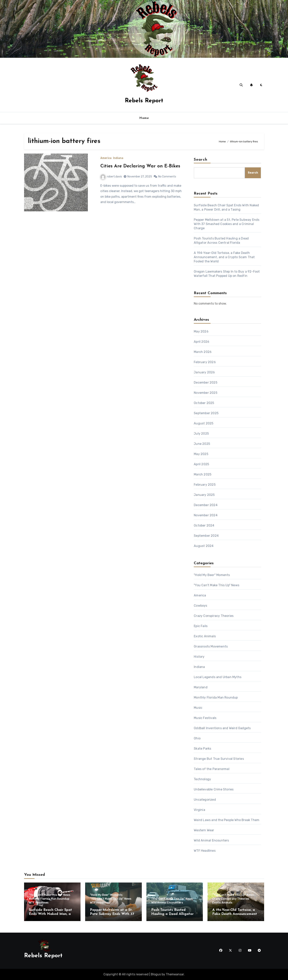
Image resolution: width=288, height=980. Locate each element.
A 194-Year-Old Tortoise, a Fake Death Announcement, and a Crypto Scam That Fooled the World (224, 257)
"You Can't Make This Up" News (217, 585)
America (106, 158)
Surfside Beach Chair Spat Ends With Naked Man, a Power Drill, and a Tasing (50, 914)
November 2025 (206, 393)
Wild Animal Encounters (211, 840)
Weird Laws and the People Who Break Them (227, 820)
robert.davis (111, 177)
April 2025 (201, 464)
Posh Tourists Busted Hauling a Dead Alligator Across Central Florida (172, 914)
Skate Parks (202, 749)
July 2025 (201, 434)
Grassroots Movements (211, 646)
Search (201, 160)
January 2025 (204, 495)
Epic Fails (201, 626)
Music (198, 708)
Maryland (201, 687)
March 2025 (203, 474)
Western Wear (204, 830)
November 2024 (206, 515)
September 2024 (206, 536)
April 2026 (202, 342)
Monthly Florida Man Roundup (216, 697)
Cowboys (200, 606)
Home (144, 118)
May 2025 (201, 454)
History (199, 657)
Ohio (197, 738)
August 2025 (204, 423)
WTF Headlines (205, 851)
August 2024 (204, 546)
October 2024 (204, 525)
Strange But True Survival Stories (219, 759)
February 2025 (205, 485)
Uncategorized (205, 800)
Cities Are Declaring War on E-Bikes (140, 166)
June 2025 (202, 444)
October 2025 (204, 403)
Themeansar (175, 974)
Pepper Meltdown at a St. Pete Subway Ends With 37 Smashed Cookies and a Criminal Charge (227, 224)
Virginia (199, 810)
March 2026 (203, 352)
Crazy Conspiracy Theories (214, 616)
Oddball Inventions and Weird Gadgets (222, 728)
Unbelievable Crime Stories (214, 789)
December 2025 (206, 383)
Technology (202, 779)
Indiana (118, 158)
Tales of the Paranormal (212, 769)
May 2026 (201, 331)
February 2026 (205, 362)
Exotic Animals (205, 636)
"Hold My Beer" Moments (212, 575)
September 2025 (206, 413)
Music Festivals (205, 718)
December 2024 (206, 505)
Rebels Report (144, 101)
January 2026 (204, 372)
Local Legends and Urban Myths (218, 677)
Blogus (156, 974)
